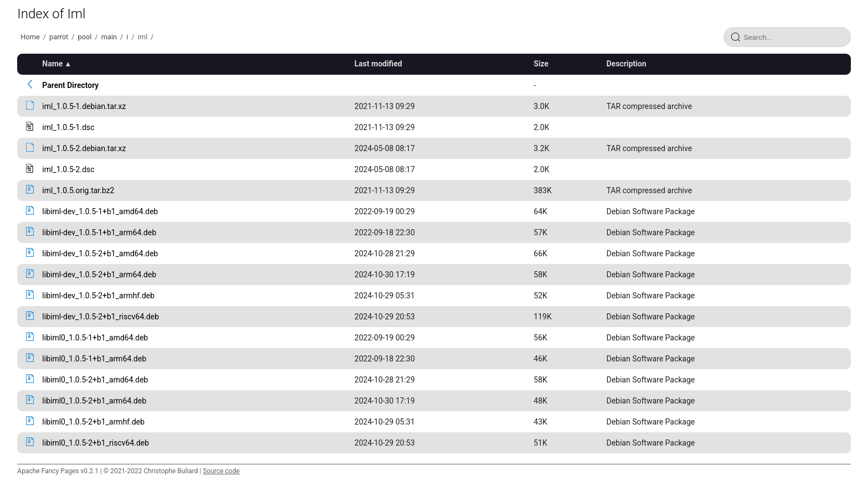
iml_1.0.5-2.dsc (68, 169)
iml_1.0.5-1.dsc (68, 127)
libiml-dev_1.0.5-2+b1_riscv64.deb (100, 317)
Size (541, 64)
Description (626, 64)
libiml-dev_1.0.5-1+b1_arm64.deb (99, 232)
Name (52, 64)
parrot (59, 37)
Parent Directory (70, 85)
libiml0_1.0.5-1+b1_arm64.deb (94, 359)
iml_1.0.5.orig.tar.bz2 (78, 190)
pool (85, 37)
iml (143, 37)
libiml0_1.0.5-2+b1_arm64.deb (94, 401)
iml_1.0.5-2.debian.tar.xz (84, 148)
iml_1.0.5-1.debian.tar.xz (84, 106)
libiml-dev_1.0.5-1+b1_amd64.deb (100, 211)
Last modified (378, 64)
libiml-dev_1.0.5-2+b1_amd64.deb (100, 254)
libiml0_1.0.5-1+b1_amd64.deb (95, 338)
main (109, 37)
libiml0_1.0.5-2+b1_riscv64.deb (95, 443)
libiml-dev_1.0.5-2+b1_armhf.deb (98, 296)
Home (30, 37)
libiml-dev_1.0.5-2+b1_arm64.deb (99, 275)
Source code (221, 471)
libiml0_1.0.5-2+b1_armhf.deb (93, 422)
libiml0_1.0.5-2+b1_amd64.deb (95, 380)
